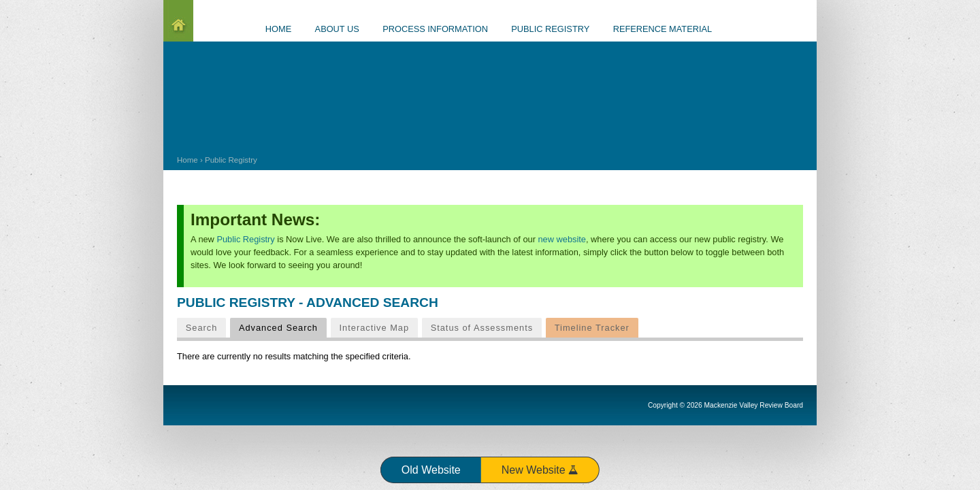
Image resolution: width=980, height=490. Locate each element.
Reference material (663, 29)
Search (202, 328)
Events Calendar (776, 30)
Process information (435, 29)
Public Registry (231, 160)
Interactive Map (375, 328)
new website (562, 239)
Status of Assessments (482, 328)
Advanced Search (283, 327)
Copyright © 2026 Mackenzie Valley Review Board (725, 405)
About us (337, 29)
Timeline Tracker (592, 328)
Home (187, 160)
